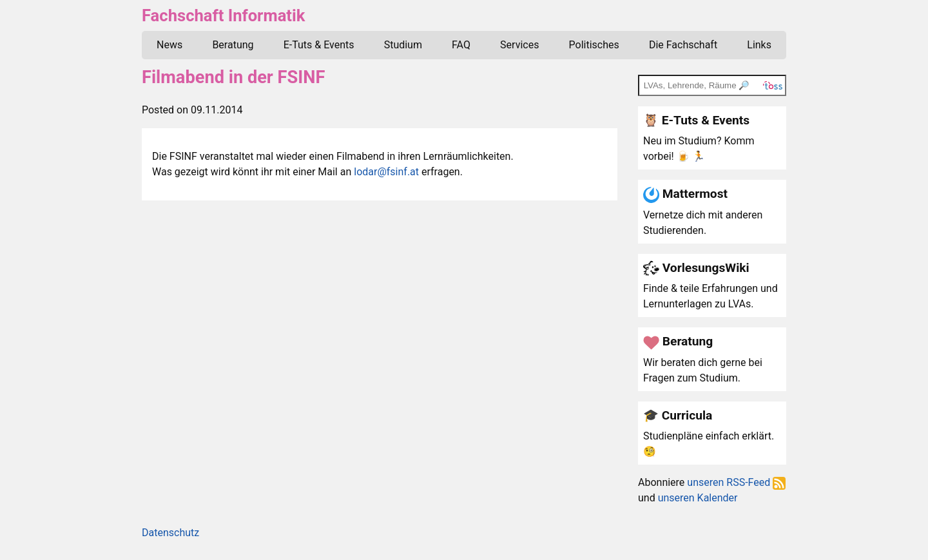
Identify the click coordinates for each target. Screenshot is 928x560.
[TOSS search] (712, 85)
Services (519, 45)
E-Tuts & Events (319, 45)
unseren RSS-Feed (736, 482)
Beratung (233, 45)
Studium (403, 45)
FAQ (461, 45)
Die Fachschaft (683, 45)
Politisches (594, 45)
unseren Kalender (698, 498)
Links (759, 45)
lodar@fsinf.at (386, 172)
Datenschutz (170, 533)
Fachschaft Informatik (223, 15)
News (169, 45)
